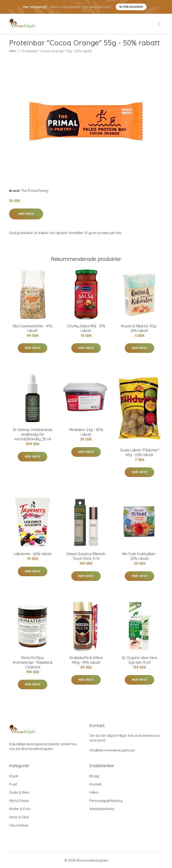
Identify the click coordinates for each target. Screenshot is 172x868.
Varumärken (19, 825)
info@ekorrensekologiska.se (112, 750)
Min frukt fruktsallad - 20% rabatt (139, 556)
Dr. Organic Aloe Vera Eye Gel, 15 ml (139, 660)
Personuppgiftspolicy (106, 801)
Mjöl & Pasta (19, 801)
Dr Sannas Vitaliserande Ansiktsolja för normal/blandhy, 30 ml (33, 434)
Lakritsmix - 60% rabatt (33, 554)
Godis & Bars (19, 792)
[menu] (159, 24)
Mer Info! (26, 214)
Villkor (94, 792)
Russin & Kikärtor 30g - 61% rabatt (140, 328)
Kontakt (95, 784)
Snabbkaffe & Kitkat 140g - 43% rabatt (86, 660)
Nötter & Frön (20, 809)
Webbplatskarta (102, 809)
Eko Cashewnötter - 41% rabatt (33, 328)
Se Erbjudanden (131, 7)
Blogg (94, 776)
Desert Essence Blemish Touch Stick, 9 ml (86, 556)
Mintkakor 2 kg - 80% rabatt (86, 432)
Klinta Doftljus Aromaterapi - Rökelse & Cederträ (33, 662)
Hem (13, 51)
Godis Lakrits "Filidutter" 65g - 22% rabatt (140, 452)
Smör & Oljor (19, 817)
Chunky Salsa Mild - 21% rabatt (86, 328)
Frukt (13, 784)
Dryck (14, 776)
